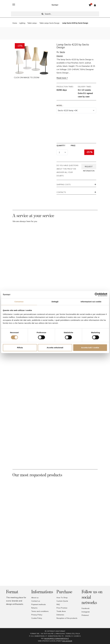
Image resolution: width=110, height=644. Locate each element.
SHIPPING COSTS (64, 185)
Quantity (61, 146)
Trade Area (61, 611)
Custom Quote (62, 601)
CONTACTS (61, 192)
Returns (34, 608)
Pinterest (85, 615)
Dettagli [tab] (55, 302)
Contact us (36, 601)
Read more (61, 78)
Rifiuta (20, 348)
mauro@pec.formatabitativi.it (57, 638)
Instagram (86, 612)
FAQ (58, 604)
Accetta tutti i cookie (90, 348)
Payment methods (39, 604)
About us (35, 598)
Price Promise (62, 608)
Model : (60, 105)
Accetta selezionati (55, 348)
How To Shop (62, 598)
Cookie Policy (37, 618)
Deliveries (60, 615)
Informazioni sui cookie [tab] (91, 302)
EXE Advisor (67, 641)
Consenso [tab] (19, 302)
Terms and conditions (40, 611)
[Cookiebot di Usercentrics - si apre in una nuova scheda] (96, 295)
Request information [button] (89, 167)
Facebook (86, 608)
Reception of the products (67, 618)
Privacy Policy (37, 615)
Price (73, 146)
